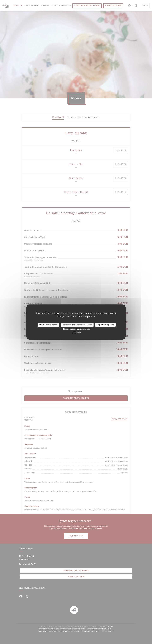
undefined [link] (77, 332)
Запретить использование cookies (77, 325)
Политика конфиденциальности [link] (77, 329)
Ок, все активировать (49, 325)
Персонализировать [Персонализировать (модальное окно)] (105, 325)
